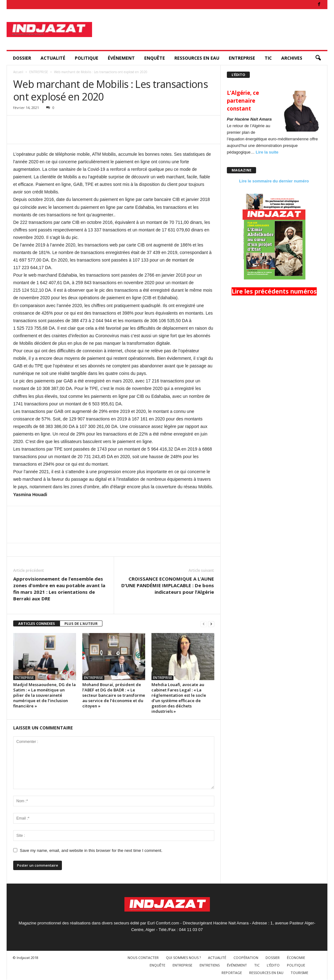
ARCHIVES (292, 58)
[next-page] (211, 624)
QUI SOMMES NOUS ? (183, 958)
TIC (268, 58)
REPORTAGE (232, 973)
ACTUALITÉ (53, 58)
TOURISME (299, 973)
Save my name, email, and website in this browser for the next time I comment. (91, 850)
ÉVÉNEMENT (121, 58)
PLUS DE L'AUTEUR (81, 623)
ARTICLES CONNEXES (37, 623)
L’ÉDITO (273, 965)
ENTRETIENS (210, 965)
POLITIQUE (87, 58)
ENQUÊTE (155, 58)
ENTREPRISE (242, 58)
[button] (318, 58)
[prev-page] (204, 624)
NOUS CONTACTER (143, 958)
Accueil (18, 72)
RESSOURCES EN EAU (197, 58)
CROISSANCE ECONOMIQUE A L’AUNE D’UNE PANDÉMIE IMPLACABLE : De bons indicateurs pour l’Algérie (168, 585)
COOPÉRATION (246, 958)
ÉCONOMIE (296, 958)
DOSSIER (22, 58)
